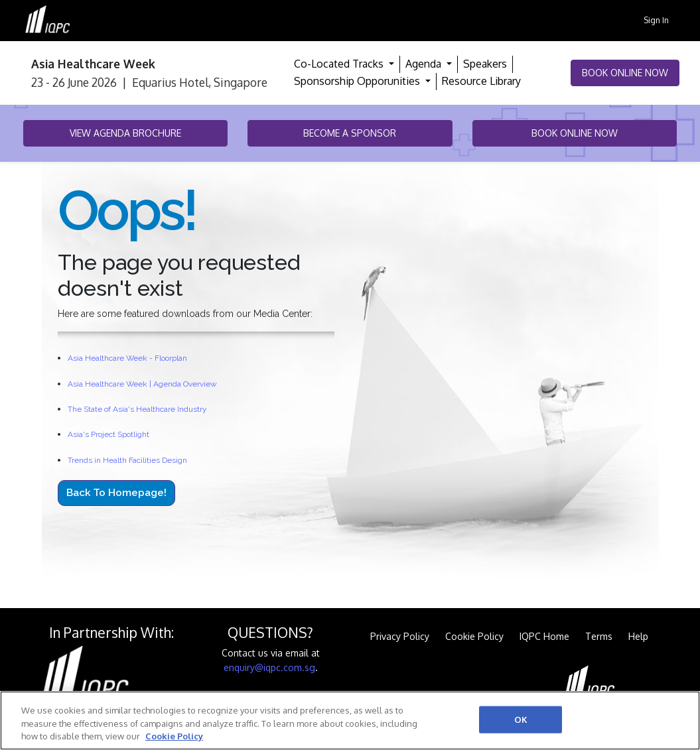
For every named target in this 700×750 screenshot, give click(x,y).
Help (638, 636)
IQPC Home (544, 636)
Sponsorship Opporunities (358, 81)
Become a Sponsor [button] (350, 133)
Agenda (425, 64)
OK (521, 719)
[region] (350, 720)
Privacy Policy (400, 636)
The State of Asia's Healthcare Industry (137, 409)
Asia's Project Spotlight (108, 434)
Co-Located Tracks (340, 64)
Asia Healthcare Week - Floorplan (127, 358)
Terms (599, 636)
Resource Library (481, 81)
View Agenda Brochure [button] (125, 133)
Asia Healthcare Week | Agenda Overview (142, 384)
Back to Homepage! (116, 493)
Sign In (656, 20)
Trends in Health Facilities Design (127, 460)
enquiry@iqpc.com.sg (269, 667)
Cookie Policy (474, 636)
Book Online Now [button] (625, 73)
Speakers (485, 64)
